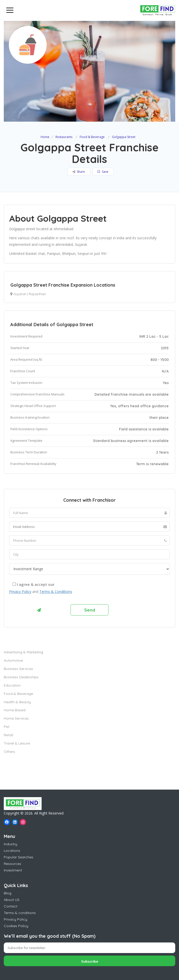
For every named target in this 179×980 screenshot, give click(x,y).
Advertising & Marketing (23, 652)
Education (12, 685)
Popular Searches (19, 857)
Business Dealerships (21, 677)
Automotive (13, 660)
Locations (12, 851)
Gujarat (20, 294)
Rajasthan (37, 294)
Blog (8, 893)
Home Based (15, 710)
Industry (10, 844)
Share (79, 172)
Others (9, 752)
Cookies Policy (16, 926)
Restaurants (64, 137)
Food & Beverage (92, 137)
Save (103, 172)
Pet (7, 727)
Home (45, 137)
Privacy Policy (20, 592)
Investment (13, 870)
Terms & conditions (20, 913)
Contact (11, 906)
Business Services (18, 669)
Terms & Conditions (56, 592)
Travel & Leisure (17, 743)
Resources (12, 864)
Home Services (16, 718)
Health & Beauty (17, 702)
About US (12, 900)
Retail (8, 735)
